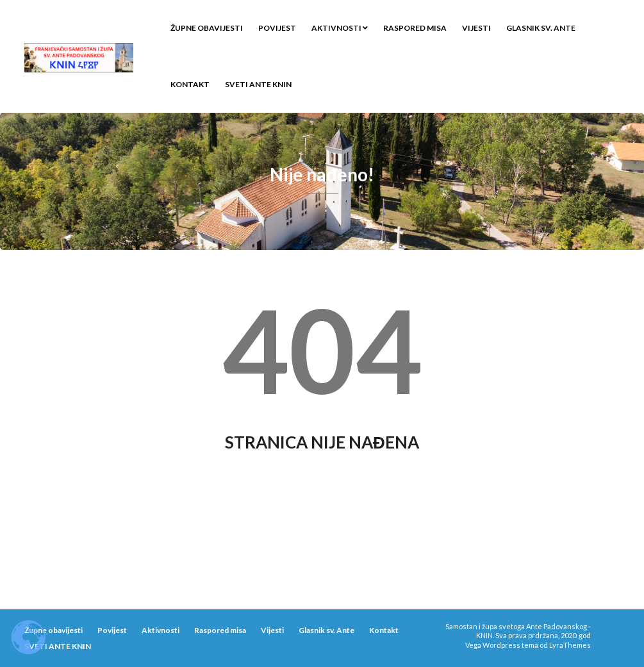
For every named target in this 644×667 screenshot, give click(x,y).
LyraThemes (570, 645)
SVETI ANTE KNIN (258, 84)
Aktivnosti (340, 28)
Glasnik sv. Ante (541, 28)
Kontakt (190, 84)
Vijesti (476, 28)
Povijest (277, 28)
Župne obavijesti (207, 28)
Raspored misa (415, 28)
